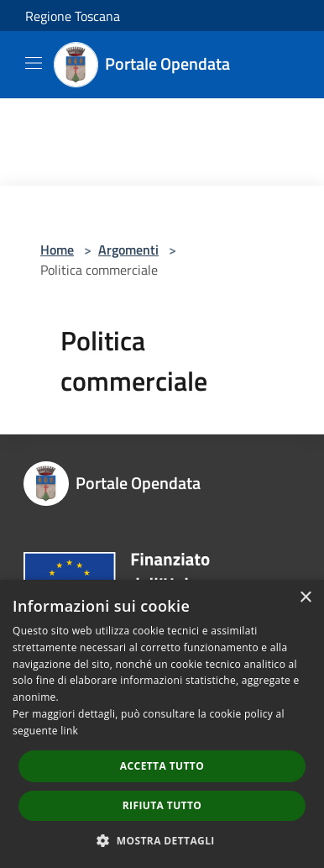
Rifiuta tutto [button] (162, 805)
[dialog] (162, 724)
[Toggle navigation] (34, 63)
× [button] (305, 598)
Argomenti (128, 250)
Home (57, 250)
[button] (162, 840)
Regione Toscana (73, 16)
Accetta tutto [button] (162, 766)
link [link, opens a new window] (69, 731)
